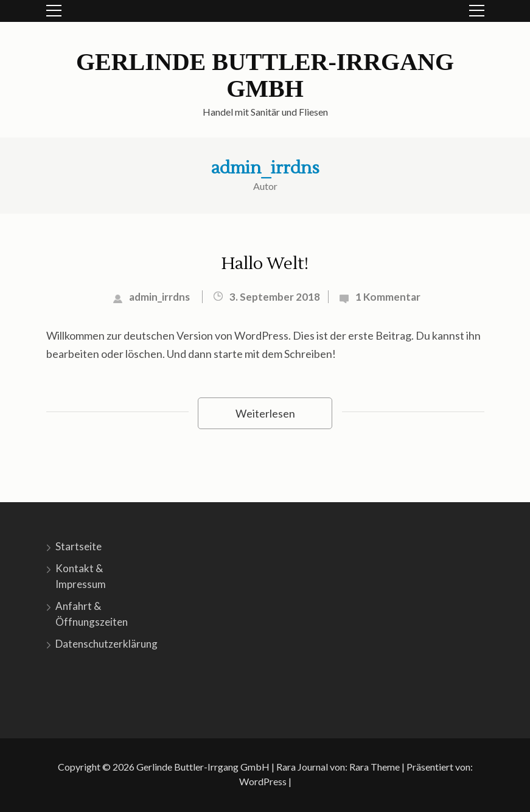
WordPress (263, 781)
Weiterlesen (265, 413)
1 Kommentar (388, 297)
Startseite (78, 546)
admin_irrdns (265, 168)
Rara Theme (375, 767)
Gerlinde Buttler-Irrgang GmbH (265, 75)
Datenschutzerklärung (106, 644)
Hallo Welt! (265, 264)
